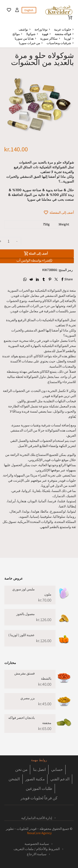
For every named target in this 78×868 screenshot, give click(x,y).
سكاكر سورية (49, 38)
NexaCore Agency (39, 833)
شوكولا (31, 34)
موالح (16, 34)
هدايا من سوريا (24, 38)
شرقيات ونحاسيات (59, 43)
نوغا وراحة (41, 29)
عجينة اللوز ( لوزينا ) (22, 635)
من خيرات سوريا (30, 43)
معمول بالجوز (25, 614)
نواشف (23, 29)
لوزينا (68, 38)
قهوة (45, 34)
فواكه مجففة (63, 34)
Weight (64, 224)
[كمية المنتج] (9, 241)
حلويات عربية (63, 29)
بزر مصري (28, 698)
